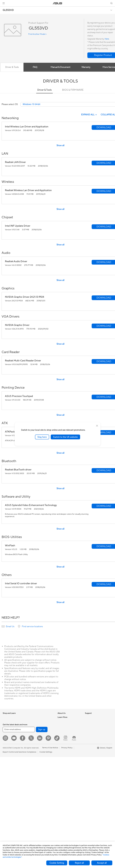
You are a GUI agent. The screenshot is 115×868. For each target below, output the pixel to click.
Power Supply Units (10, 826)
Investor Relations (65, 729)
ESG (87, 717)
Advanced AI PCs (92, 734)
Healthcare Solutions (11, 725)
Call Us (60, 770)
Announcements (64, 725)
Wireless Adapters (37, 750)
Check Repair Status (66, 754)
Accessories (7, 729)
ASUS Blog (89, 754)
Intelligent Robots (37, 762)
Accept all (102, 863)
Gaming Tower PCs (10, 782)
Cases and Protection (38, 806)
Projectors (7, 770)
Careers (61, 721)
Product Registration (66, 762)
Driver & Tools (44, 90)
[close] (97, 426)
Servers (33, 774)
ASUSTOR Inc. (63, 737)
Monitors (6, 766)
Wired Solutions (36, 754)
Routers (33, 742)
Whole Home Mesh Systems (41, 746)
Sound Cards (35, 733)
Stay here (42, 437)
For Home (7, 738)
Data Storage (35, 721)
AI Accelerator (35, 729)
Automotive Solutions (94, 746)
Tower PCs (7, 778)
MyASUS (61, 782)
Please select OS (10, 104)
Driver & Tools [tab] (12, 67)
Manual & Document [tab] (60, 67)
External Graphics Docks (39, 725)
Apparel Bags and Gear (39, 802)
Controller (34, 822)
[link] (57, 3)
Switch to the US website (65, 437)
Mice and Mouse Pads (38, 790)
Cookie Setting (57, 863)
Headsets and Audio (38, 794)
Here (107, 39)
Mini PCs (6, 790)
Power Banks (35, 818)
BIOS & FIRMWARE (73, 90)
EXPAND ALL (89, 115)
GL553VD (8, 10)
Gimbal (32, 826)
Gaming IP (34, 830)
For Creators (8, 746)
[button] (4, 3)
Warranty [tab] (86, 67)
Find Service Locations (67, 758)
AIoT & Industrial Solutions (40, 766)
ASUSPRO (89, 742)
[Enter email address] (19, 841)
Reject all (79, 863)
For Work (6, 742)
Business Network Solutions (41, 758)
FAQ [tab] (35, 67)
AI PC (87, 729)
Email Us (10, 627)
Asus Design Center (93, 738)
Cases (5, 818)
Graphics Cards (9, 814)
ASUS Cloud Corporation (68, 741)
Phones (6, 721)
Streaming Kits (35, 798)
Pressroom (62, 733)
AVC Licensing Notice (94, 750)
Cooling (6, 822)
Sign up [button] (42, 841)
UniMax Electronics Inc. (67, 745)
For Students (8, 750)
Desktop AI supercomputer (40, 770)
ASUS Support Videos (66, 778)
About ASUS (63, 717)
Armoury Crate (91, 758)
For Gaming (7, 754)
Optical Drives (35, 717)
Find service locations (32, 627)
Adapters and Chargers (39, 810)
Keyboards (34, 786)
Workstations (8, 794)
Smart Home (35, 778)
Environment (90, 721)
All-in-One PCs (9, 774)
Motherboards (9, 810)
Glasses (6, 802)
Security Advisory (65, 774)
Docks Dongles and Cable (40, 814)
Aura (87, 762)
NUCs (5, 786)
